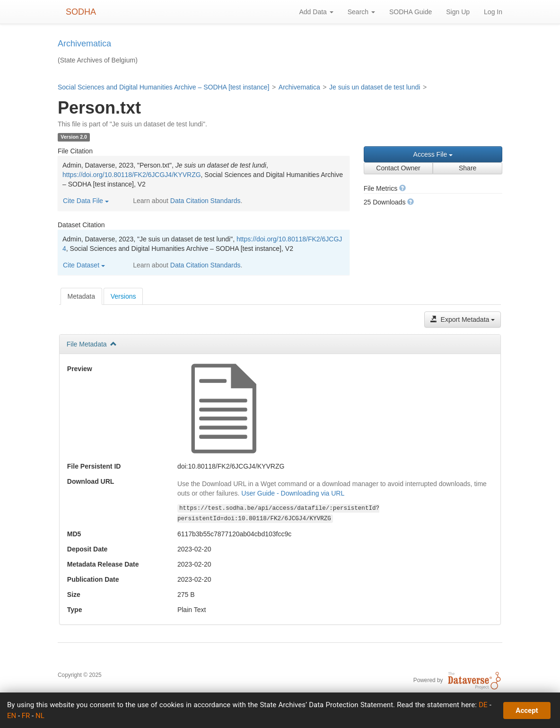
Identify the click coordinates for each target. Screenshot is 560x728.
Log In (493, 12)
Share (468, 168)
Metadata (81, 296)
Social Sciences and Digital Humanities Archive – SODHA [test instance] (163, 87)
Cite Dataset (84, 265)
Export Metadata (463, 320)
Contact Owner (398, 168)
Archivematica (299, 87)
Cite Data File (86, 201)
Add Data (316, 12)
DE (483, 705)
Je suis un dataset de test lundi (375, 87)
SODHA (81, 12)
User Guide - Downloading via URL (293, 493)
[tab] (81, 296)
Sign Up (458, 12)
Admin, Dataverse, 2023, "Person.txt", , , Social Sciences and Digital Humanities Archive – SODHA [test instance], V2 (203, 175)
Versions (123, 296)
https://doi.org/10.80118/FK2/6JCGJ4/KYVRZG (132, 175)
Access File (433, 154)
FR (26, 716)
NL (40, 716)
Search (361, 12)
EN (12, 716)
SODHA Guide (411, 12)
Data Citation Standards (206, 201)
